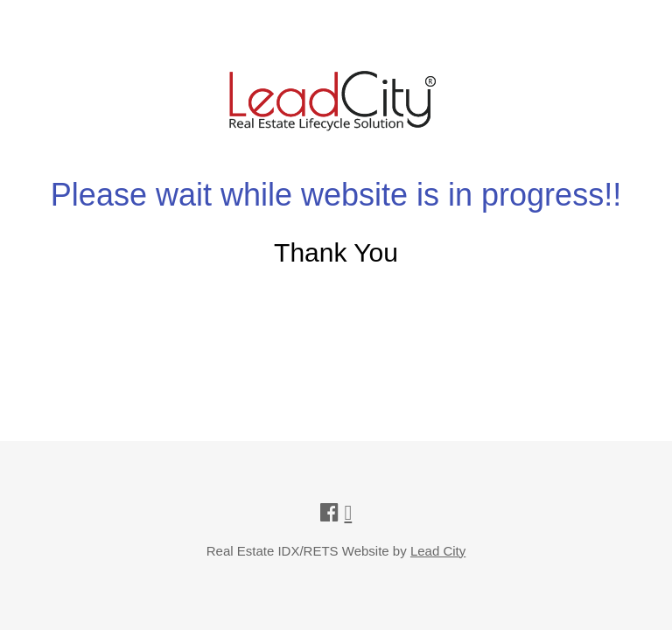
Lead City (438, 551)
